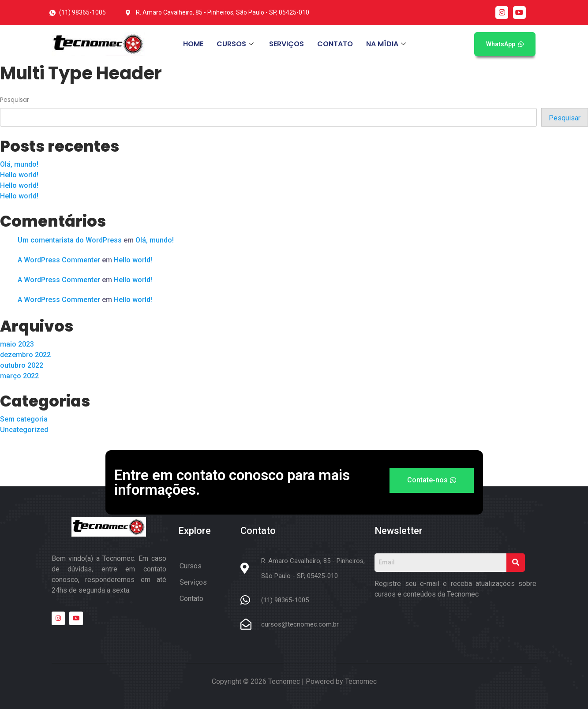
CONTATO (335, 44)
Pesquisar (15, 100)
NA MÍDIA (387, 44)
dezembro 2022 (25, 355)
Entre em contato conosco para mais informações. (232, 482)
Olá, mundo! (19, 164)
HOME (193, 44)
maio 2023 (17, 344)
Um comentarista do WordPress (70, 240)
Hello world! (19, 175)
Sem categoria (24, 419)
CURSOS (236, 44)
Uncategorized (24, 430)
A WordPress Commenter (59, 260)
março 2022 (19, 376)
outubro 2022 (22, 365)
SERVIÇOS (287, 44)
